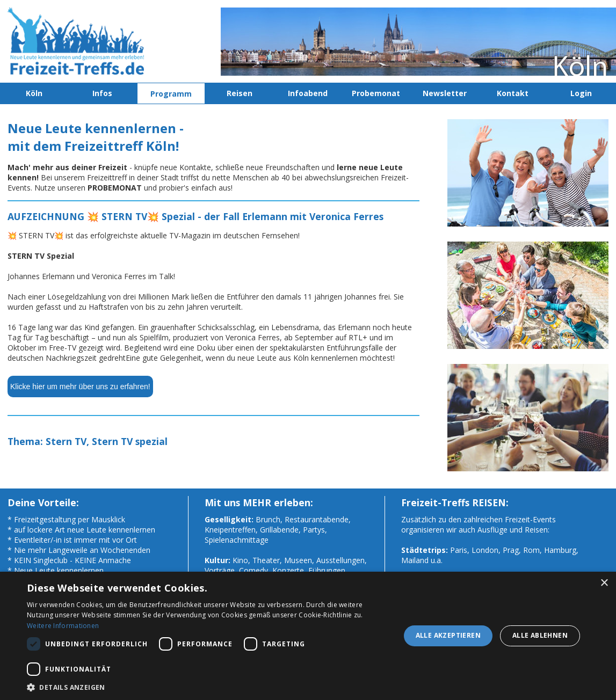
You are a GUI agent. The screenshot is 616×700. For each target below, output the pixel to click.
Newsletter (445, 93)
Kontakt (513, 93)
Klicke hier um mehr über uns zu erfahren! (80, 387)
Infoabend (308, 93)
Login (581, 93)
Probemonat (376, 93)
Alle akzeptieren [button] (448, 635)
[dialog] (308, 636)
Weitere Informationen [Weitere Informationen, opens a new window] (63, 626)
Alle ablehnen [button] (540, 635)
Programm (171, 94)
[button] (208, 687)
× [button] (604, 583)
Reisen (240, 93)
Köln (34, 93)
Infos (102, 93)
